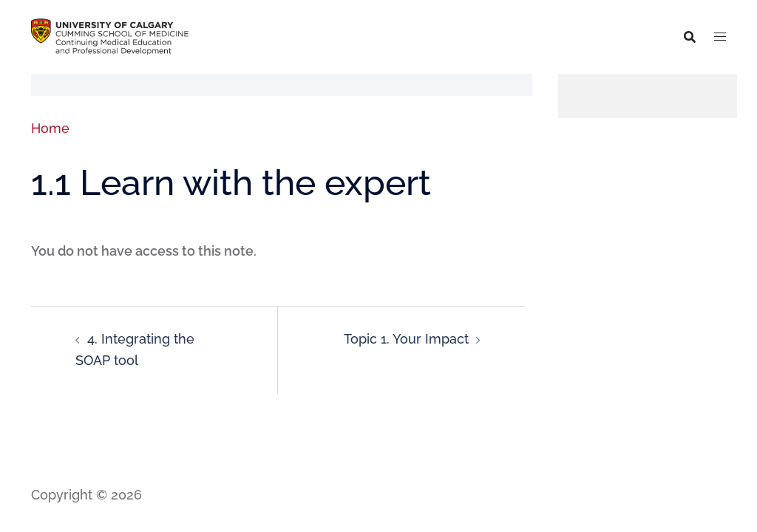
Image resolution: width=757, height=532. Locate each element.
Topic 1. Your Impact (406, 339)
